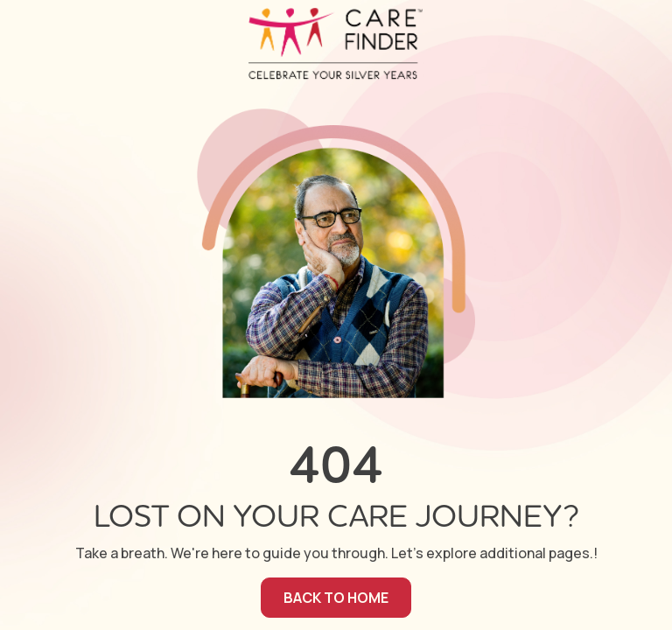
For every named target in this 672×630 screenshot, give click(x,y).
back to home (336, 598)
